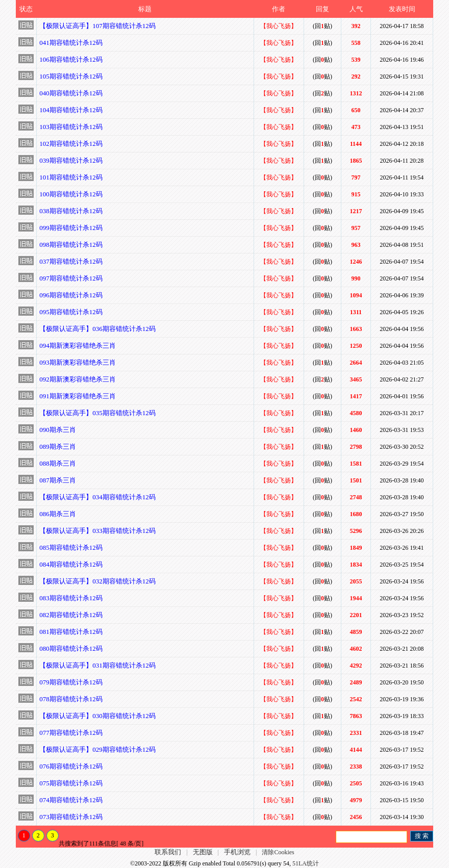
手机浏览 (237, 852)
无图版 (203, 852)
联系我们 (168, 852)
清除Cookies (278, 852)
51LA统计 (306, 863)
